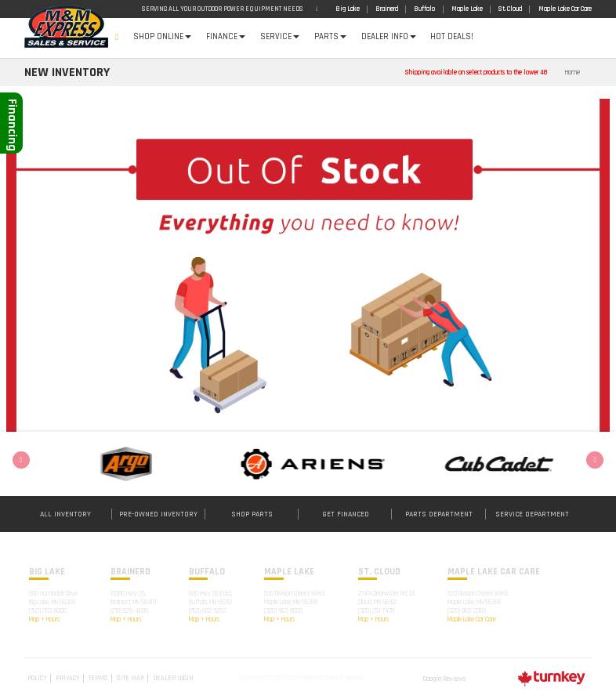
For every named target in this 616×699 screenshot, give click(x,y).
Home (117, 38)
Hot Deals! (452, 37)
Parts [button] (330, 37)
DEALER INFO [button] (389, 37)
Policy (37, 678)
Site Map (130, 678)
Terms (98, 678)
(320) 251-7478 (376, 611)
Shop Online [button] (162, 37)
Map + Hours (44, 619)
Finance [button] (226, 37)
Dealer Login (173, 678)
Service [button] (280, 37)
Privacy (68, 678)
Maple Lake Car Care (472, 619)
